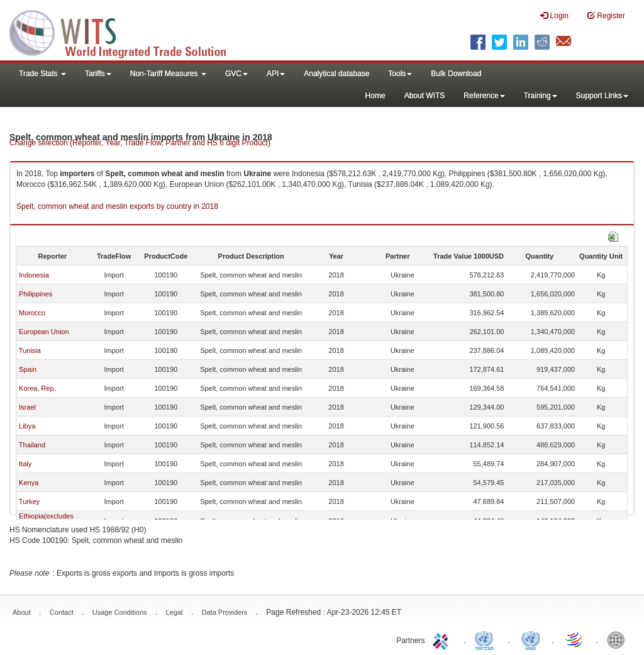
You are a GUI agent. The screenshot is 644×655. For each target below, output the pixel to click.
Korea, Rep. (37, 388)
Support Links (602, 96)
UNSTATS (531, 639)
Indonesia (34, 275)
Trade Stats (42, 74)
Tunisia (30, 350)
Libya (27, 426)
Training (541, 96)
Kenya (29, 483)
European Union (44, 332)
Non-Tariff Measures (168, 74)
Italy (25, 464)
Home (375, 96)
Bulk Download (456, 74)
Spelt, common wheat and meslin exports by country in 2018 (117, 206)
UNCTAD (487, 639)
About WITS (425, 96)
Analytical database (336, 74)
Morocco (32, 313)
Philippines (36, 294)
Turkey (29, 501)
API (276, 74)
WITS (126, 31)
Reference (484, 96)
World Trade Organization (575, 639)
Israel (27, 407)
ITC (443, 639)
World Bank (619, 639)
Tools (400, 74)
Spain (28, 369)
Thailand (32, 445)
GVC (236, 74)
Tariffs (98, 74)
